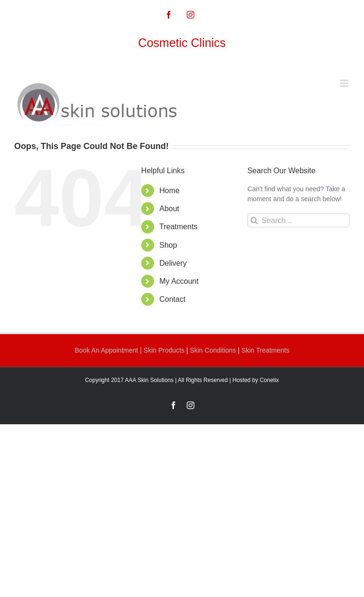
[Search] (254, 220)
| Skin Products (162, 350)
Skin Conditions (214, 350)
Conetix (269, 380)
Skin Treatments (265, 350)
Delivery (173, 263)
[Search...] (299, 220)
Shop (168, 245)
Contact (172, 299)
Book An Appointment (108, 350)
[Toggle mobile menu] (345, 83)
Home (169, 191)
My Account (179, 281)
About (169, 209)
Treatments (178, 227)
